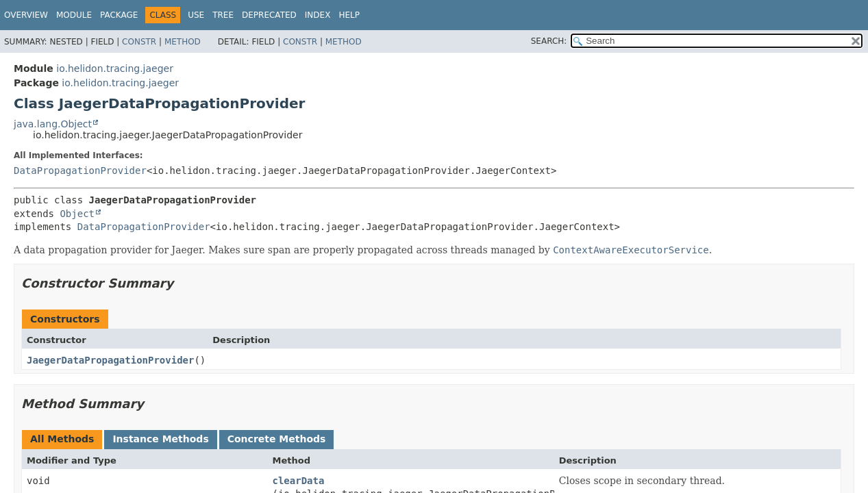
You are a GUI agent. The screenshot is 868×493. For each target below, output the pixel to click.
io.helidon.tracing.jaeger (115, 68)
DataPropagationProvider (80, 170)
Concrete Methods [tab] (277, 439)
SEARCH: (549, 41)
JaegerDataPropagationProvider (110, 360)
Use (196, 15)
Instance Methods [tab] (160, 439)
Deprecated (269, 15)
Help (349, 15)
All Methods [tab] (62, 439)
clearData (299, 481)
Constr (139, 42)
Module (74, 15)
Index (318, 15)
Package (119, 15)
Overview (26, 15)
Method (183, 42)
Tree (223, 15)
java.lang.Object (53, 124)
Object (77, 214)
